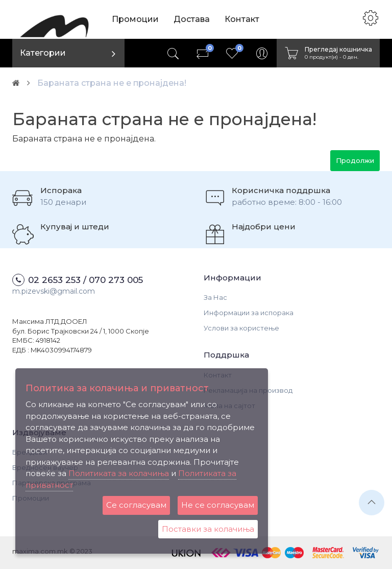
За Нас (215, 297)
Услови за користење (241, 328)
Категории (43, 53)
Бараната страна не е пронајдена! (112, 83)
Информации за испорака (249, 313)
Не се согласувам (218, 505)
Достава (192, 19)
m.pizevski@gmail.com (54, 291)
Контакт (242, 19)
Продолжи (355, 160)
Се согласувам (136, 505)
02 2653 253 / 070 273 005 (85, 280)
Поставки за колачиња (208, 529)
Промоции (135, 19)
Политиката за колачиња (119, 473)
